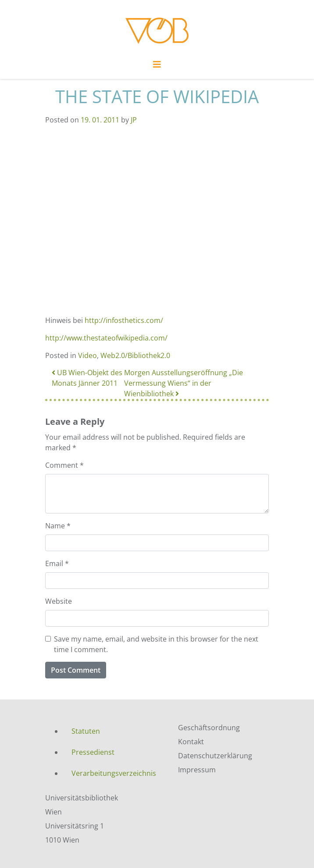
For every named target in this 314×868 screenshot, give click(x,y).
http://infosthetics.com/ (124, 320)
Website (59, 601)
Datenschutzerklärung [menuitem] (215, 756)
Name (58, 526)
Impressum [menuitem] (197, 770)
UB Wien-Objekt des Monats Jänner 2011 (87, 378)
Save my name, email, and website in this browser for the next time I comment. (156, 644)
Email (57, 563)
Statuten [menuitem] (86, 731)
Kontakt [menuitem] (191, 742)
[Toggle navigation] (157, 67)
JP (134, 120)
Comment (64, 465)
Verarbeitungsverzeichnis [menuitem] (114, 773)
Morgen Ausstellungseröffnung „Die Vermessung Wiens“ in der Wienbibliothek (184, 383)
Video (87, 355)
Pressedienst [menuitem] (93, 752)
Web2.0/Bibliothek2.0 (135, 355)
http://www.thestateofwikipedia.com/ (106, 338)
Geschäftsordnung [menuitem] (209, 728)
